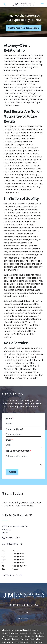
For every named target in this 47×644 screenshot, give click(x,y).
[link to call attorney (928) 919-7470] (5, 4)
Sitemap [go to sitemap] (24, 612)
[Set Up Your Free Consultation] (23, 28)
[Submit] (12, 472)
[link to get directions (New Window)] (23, 530)
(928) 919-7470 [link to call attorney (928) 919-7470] (11, 538)
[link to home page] (24, 4)
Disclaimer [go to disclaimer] (23, 618)
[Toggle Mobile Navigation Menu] (42, 4)
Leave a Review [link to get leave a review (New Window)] (12, 575)
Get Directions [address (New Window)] (12, 544)
